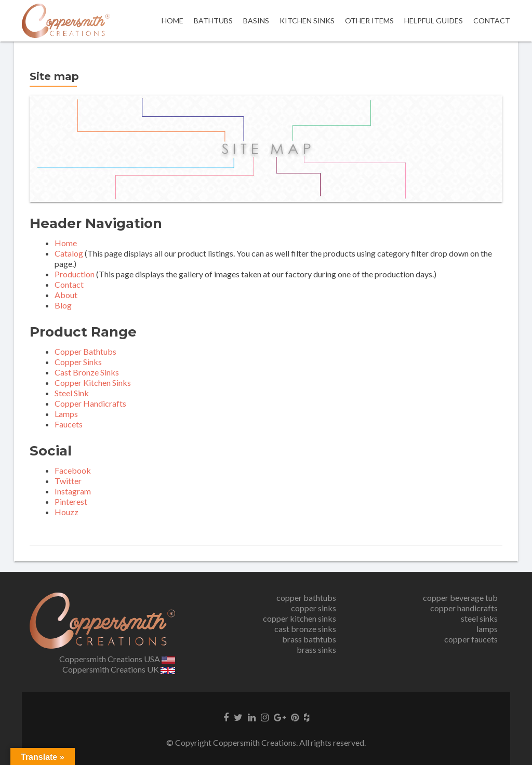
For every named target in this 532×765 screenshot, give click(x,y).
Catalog (69, 253)
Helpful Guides (434, 21)
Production (75, 274)
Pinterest (71, 501)
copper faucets (471, 639)
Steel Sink (72, 393)
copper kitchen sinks (300, 618)
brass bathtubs (309, 639)
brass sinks (316, 649)
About (66, 295)
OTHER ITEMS (369, 21)
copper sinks (314, 608)
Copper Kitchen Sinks (93, 382)
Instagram (73, 491)
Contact (492, 21)
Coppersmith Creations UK (119, 669)
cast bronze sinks (305, 629)
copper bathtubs (306, 598)
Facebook (73, 470)
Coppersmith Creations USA (117, 659)
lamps (487, 629)
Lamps (66, 414)
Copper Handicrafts (90, 403)
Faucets (69, 424)
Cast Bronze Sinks (87, 372)
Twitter (68, 481)
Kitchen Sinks (307, 21)
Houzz (66, 512)
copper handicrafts (464, 608)
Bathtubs (213, 21)
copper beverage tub (460, 598)
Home (172, 21)
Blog (63, 305)
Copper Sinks (78, 362)
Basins (256, 21)
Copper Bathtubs (85, 351)
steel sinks (479, 618)
